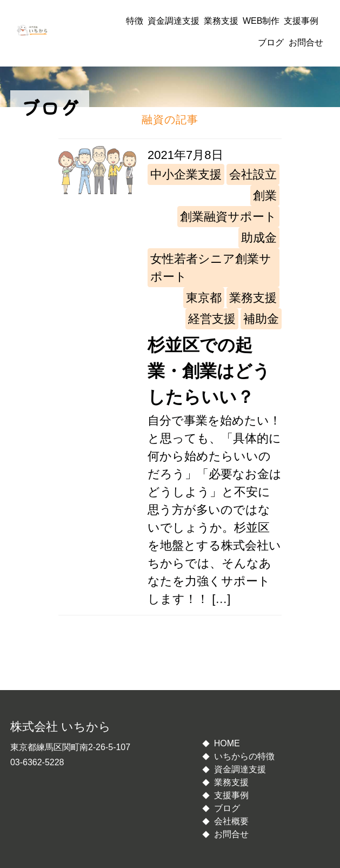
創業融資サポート (228, 217)
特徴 (135, 21)
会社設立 (253, 174)
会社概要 (231, 821)
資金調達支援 (174, 21)
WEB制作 (261, 21)
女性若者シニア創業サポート (211, 268)
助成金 (259, 238)
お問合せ (306, 42)
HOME (227, 743)
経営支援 (212, 319)
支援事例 (301, 21)
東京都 (204, 298)
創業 (265, 196)
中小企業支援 (186, 174)
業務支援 (221, 21)
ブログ (271, 42)
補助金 (261, 319)
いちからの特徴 (244, 756)
